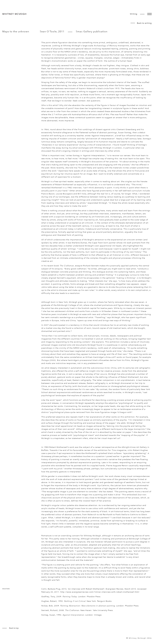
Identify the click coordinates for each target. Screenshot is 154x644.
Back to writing (144, 23)
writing (134, 14)
